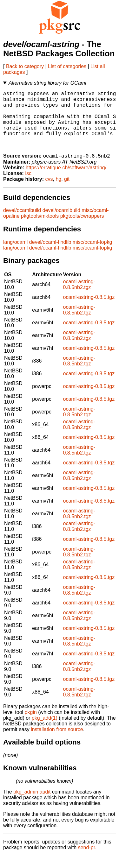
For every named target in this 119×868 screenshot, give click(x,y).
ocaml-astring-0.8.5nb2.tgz (79, 297)
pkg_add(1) (45, 730)
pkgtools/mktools (40, 228)
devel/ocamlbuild (22, 223)
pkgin (31, 725)
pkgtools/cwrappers (82, 228)
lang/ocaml (15, 254)
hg (58, 191)
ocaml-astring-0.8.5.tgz (89, 310)
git (67, 191)
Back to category (25, 66)
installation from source (57, 742)
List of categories (67, 66)
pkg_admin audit (32, 804)
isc (28, 186)
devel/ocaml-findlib (50, 254)
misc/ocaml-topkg (92, 254)
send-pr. (87, 860)
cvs (49, 191)
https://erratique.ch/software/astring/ (66, 180)
